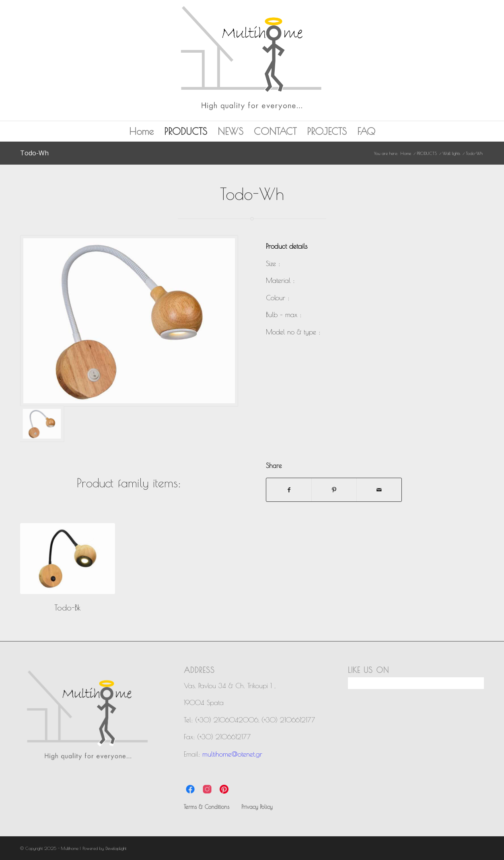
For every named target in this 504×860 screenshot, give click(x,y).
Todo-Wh (34, 153)
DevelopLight (116, 848)
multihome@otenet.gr (232, 754)
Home (141, 131)
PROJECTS (327, 131)
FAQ (366, 131)
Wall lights (451, 153)
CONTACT (275, 131)
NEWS (230, 131)
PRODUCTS (186, 131)
